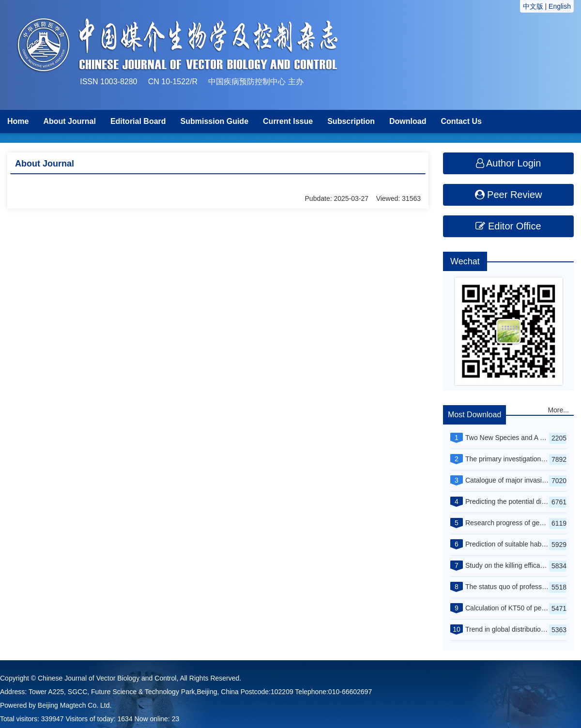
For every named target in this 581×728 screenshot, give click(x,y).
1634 (125, 719)
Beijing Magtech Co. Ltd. (75, 705)
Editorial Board (138, 121)
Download (408, 121)
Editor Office (508, 226)
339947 (53, 719)
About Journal (69, 121)
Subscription (351, 121)
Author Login (509, 163)
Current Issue (288, 121)
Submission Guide (214, 121)
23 (176, 719)
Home (18, 121)
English (560, 6)
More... (558, 410)
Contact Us (461, 121)
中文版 (533, 6)
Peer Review (509, 195)
